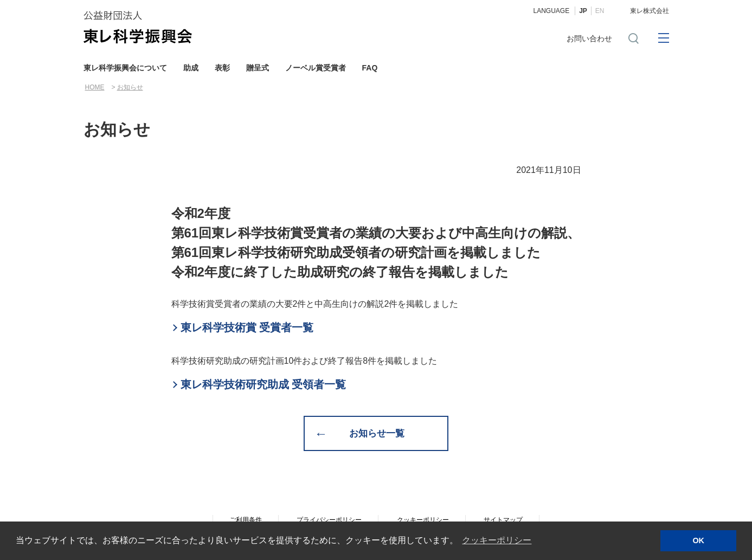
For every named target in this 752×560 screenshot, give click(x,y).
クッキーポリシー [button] (497, 540)
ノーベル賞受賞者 (316, 68)
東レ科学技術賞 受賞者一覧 (247, 327)
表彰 (222, 68)
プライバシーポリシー (329, 520)
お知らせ (130, 87)
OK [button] (698, 540)
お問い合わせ (589, 38)
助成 (191, 68)
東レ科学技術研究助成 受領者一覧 (263, 384)
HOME (95, 87)
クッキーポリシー (423, 520)
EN (600, 11)
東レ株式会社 (650, 11)
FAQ (370, 68)
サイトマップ (503, 520)
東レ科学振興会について (125, 68)
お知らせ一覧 (376, 434)
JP (583, 11)
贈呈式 (258, 68)
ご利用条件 (246, 520)
